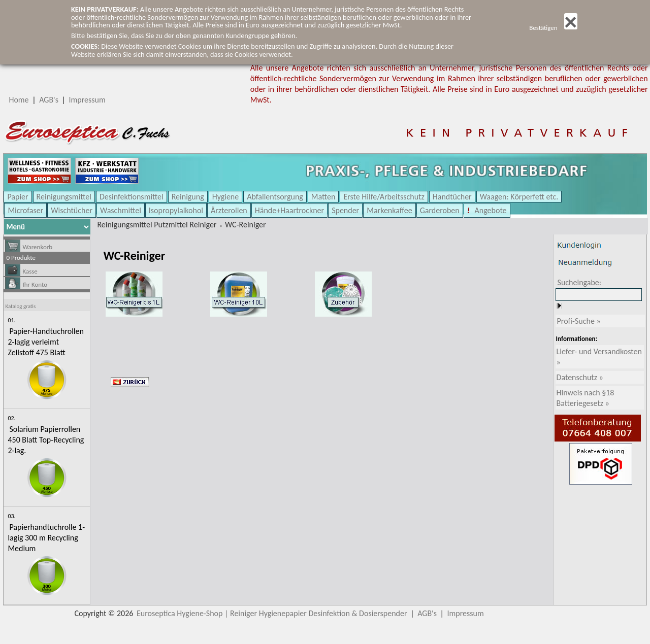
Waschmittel (121, 210)
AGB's (49, 100)
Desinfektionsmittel (132, 197)
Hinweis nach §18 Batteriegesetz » (586, 398)
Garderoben (440, 210)
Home (19, 100)
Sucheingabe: (580, 282)
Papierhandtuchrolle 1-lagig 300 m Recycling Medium (46, 538)
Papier (18, 197)
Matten (323, 197)
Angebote (490, 210)
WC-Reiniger (246, 225)
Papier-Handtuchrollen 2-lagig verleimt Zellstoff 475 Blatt (45, 342)
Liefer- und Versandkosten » (599, 357)
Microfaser (25, 210)
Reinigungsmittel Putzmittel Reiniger (157, 225)
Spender (345, 210)
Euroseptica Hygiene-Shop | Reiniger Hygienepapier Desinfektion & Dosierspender (272, 613)
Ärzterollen (229, 210)
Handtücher (452, 197)
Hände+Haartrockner (289, 210)
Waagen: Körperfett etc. (519, 197)
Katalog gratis (20, 306)
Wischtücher (72, 210)
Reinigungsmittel (64, 197)
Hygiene (226, 197)
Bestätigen (553, 28)
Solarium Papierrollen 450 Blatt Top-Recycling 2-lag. (46, 440)
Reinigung (188, 197)
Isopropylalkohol (176, 210)
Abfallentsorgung (275, 197)
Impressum (87, 100)
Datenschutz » (580, 377)
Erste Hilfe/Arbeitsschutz (384, 197)
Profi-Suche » (579, 321)
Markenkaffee (389, 210)
